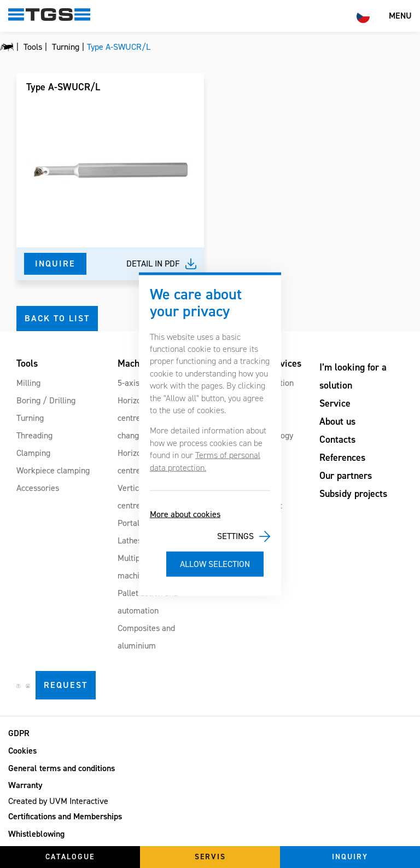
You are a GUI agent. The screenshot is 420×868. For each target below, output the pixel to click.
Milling (28, 383)
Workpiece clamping (53, 470)
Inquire (55, 264)
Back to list (57, 318)
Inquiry (350, 857)
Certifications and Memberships (65, 816)
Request (66, 685)
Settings (235, 536)
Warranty (25, 785)
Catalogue (70, 857)
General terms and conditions (62, 768)
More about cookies (185, 514)
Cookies (22, 751)
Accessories (38, 488)
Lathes (130, 540)
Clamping (33, 453)
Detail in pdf (153, 264)
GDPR (19, 733)
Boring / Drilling (46, 400)
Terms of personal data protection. (205, 461)
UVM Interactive (79, 801)
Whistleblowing (36, 834)
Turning (30, 418)
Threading (34, 435)
